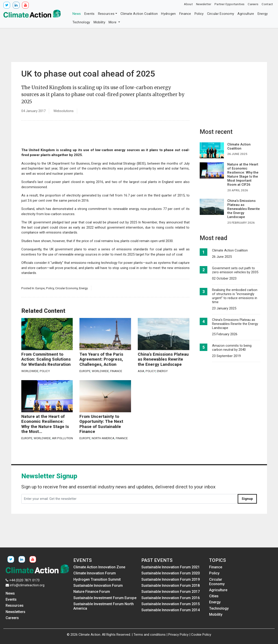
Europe (40, 288)
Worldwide (30, 371)
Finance (185, 14)
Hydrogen (168, 14)
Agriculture (246, 14)
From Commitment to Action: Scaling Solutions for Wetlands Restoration (46, 359)
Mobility (99, 22)
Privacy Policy (178, 635)
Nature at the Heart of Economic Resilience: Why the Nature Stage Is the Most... (45, 424)
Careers (253, 4)
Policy (199, 14)
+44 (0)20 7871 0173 (24, 580)
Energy (263, 14)
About (188, 4)
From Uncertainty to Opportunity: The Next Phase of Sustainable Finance (101, 424)
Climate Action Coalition (139, 14)
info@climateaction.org (27, 585)
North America (103, 438)
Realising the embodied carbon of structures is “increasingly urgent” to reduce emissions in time (235, 296)
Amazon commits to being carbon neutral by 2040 (232, 348)
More (113, 22)
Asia (141, 371)
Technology (81, 22)
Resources (106, 14)
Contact (267, 4)
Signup (247, 499)
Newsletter (204, 4)
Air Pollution (62, 438)
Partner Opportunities (229, 4)
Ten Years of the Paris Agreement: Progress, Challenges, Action (101, 359)
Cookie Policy (201, 635)
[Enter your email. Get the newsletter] (130, 499)
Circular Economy (221, 14)
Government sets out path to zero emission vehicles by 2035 (235, 270)
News (77, 14)
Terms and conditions (150, 635)
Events (90, 14)
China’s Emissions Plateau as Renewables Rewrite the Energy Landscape (163, 359)
